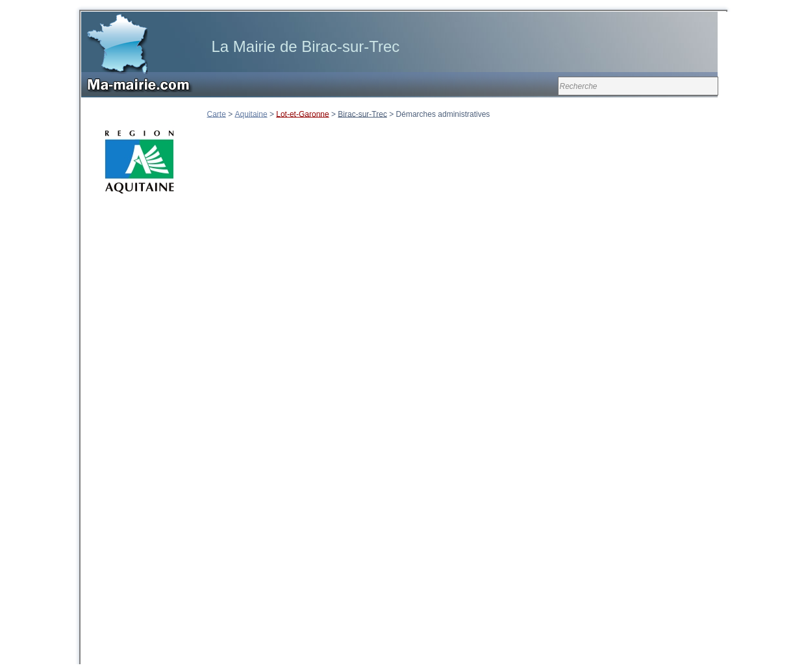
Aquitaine (251, 114)
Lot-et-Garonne (302, 114)
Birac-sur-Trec (362, 114)
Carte (217, 114)
